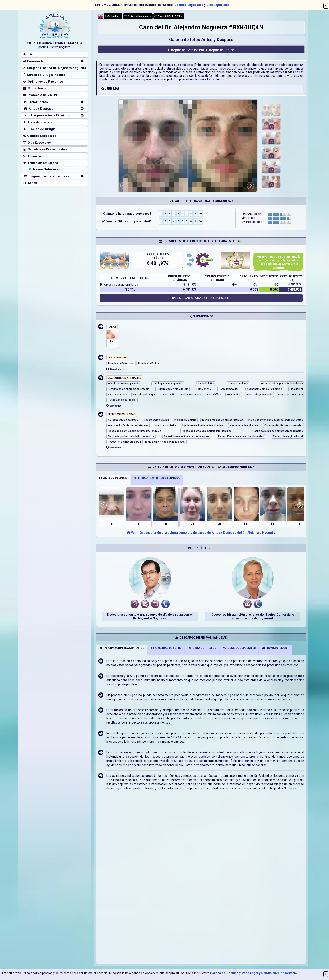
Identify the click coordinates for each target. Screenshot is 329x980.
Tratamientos (35, 102)
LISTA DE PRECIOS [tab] (202, 648)
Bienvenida (33, 61)
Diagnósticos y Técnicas (46, 176)
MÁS (116, 89)
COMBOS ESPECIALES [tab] (239, 648)
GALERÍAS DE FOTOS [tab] (166, 648)
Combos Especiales (189, 5)
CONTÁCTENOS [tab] (274, 648)
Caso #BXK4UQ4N (167, 16)
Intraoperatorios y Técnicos (46, 116)
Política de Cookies (224, 973)
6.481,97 (156, 263)
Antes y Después (136, 16)
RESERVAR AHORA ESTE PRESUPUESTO (201, 298)
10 (200, 213)
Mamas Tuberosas (44, 170)
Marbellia (112, 16)
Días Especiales (218, 5)
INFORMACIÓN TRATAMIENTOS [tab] (122, 648)
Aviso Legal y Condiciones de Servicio (269, 973)
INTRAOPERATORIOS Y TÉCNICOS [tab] (157, 478)
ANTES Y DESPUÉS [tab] (113, 478)
